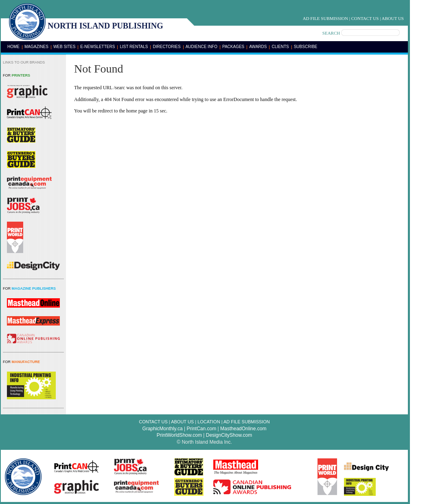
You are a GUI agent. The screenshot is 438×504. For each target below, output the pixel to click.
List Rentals (134, 47)
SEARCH (331, 33)
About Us (393, 18)
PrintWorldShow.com (179, 435)
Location (209, 422)
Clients (280, 47)
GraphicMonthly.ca (163, 429)
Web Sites (64, 47)
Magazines (36, 47)
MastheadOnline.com (243, 429)
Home (13, 47)
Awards (258, 47)
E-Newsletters (97, 47)
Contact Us (365, 18)
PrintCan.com (202, 429)
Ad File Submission (325, 18)
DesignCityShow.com (229, 435)
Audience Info (201, 47)
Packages (233, 47)
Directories (166, 47)
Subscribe (306, 47)
